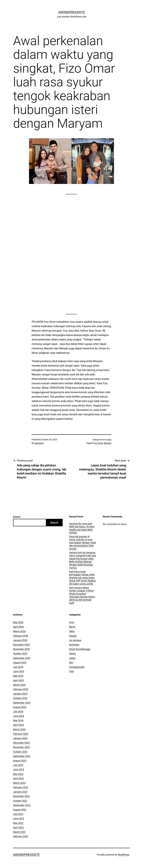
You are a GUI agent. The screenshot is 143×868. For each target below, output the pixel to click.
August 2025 (20, 663)
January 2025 (20, 694)
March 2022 (19, 832)
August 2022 (20, 810)
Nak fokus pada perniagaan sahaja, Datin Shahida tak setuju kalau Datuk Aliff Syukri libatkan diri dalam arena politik (83, 578)
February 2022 (21, 836)
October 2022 (20, 801)
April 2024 (18, 725)
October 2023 (20, 752)
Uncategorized (77, 667)
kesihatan (74, 645)
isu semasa (75, 640)
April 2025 (18, 680)
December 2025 (21, 645)
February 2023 (21, 787)
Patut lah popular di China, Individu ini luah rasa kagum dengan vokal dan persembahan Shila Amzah (82, 543)
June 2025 (19, 671)
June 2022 (19, 819)
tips (71, 663)
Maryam (108, 443)
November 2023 (21, 747)
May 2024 (18, 720)
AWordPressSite (71, 12)
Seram (73, 654)
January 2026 (20, 640)
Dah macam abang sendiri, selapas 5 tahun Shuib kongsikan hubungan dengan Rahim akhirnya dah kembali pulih (82, 595)
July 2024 (18, 712)
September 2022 (22, 805)
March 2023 (19, 783)
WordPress (124, 855)
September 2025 (22, 658)
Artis (109, 440)
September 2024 (22, 703)
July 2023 (18, 765)
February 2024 (21, 734)
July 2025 (18, 667)
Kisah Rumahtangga (80, 649)
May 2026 (18, 622)
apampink (39, 443)
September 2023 (22, 756)
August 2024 (20, 707)
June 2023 (19, 769)
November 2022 (21, 796)
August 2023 (20, 761)
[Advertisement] (71, 214)
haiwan (73, 636)
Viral (71, 671)
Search (17, 517)
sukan (72, 658)
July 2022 (18, 814)
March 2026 (19, 631)
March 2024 (19, 729)
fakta (72, 631)
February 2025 (21, 689)
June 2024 (19, 716)
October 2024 (20, 698)
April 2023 (18, 778)
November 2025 (21, 649)
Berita (72, 627)
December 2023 (21, 743)
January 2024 (20, 738)
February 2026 (21, 636)
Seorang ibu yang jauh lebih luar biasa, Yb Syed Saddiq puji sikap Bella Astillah (82, 528)
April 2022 (18, 828)
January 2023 (20, 792)
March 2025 (19, 685)
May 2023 (18, 774)
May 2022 (18, 823)
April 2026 (18, 627)
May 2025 (18, 676)
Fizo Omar (98, 443)
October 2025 (20, 654)
